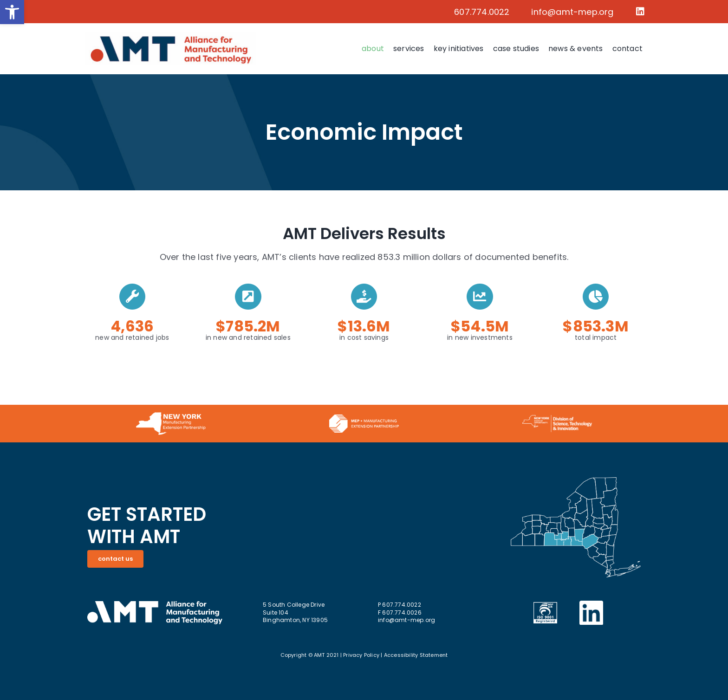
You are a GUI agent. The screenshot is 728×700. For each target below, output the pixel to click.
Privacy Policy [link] (361, 655)
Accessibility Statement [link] (416, 655)
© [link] (310, 655)
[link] (12, 12)
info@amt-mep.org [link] (572, 12)
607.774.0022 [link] (482, 12)
